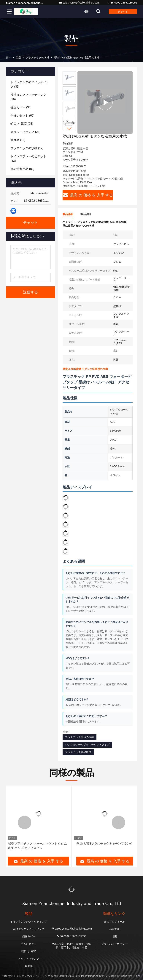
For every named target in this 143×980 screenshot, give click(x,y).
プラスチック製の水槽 (78, 752)
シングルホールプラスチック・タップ (87, 745)
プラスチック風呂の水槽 (80, 737)
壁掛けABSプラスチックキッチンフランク (105, 844)
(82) (22, 169)
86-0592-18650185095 (122, 3)
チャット (123, 12)
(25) (22, 124)
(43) (28, 159)
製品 (18, 58)
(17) (27, 148)
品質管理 (114, 929)
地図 (114, 936)
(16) (28, 97)
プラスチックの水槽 (37, 58)
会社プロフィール (114, 922)
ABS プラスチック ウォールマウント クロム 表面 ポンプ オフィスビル (37, 846)
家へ (9, 58)
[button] (69, 129)
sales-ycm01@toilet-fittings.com (79, 3)
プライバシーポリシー (114, 944)
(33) (30, 84)
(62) (22, 116)
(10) (18, 140)
